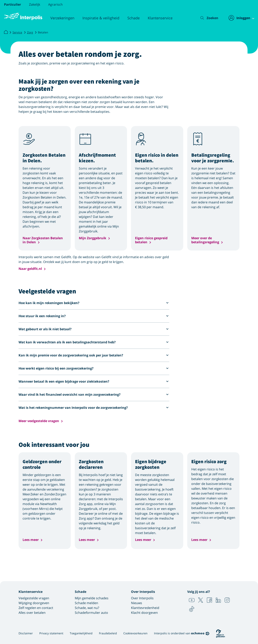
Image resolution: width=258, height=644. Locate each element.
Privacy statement (51, 633)
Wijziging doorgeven (34, 603)
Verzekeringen (62, 18)
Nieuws (137, 603)
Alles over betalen (32, 613)
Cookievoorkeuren (135, 633)
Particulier (12, 4)
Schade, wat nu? (87, 608)
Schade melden (86, 603)
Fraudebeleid (108, 633)
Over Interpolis (142, 598)
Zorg (30, 32)
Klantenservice (160, 18)
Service (17, 32)
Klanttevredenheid (145, 608)
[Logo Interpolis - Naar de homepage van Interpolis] (23, 17)
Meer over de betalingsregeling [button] (205, 240)
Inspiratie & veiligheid (101, 18)
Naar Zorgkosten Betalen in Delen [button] (43, 240)
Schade (134, 18)
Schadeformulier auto (91, 613)
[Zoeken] (206, 18)
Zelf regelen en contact (36, 608)
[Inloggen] (239, 18)
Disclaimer (26, 633)
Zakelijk (35, 4)
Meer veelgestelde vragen (39, 421)
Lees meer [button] (31, 540)
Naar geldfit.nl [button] (30, 269)
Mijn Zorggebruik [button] (93, 238)
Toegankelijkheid (81, 633)
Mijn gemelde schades (92, 598)
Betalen (43, 32)
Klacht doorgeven (144, 613)
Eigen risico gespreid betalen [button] (151, 240)
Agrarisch (55, 4)
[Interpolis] (6, 32)
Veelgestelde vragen (34, 598)
